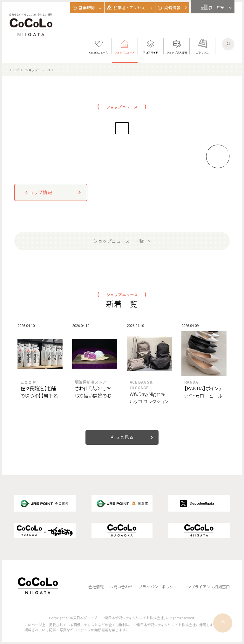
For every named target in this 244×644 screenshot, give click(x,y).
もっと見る (122, 437)
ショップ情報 (38, 192)
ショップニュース (38, 70)
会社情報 (96, 587)
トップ (14, 70)
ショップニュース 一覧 (118, 241)
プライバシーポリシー (158, 587)
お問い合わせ (121, 587)
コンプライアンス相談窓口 (206, 587)
